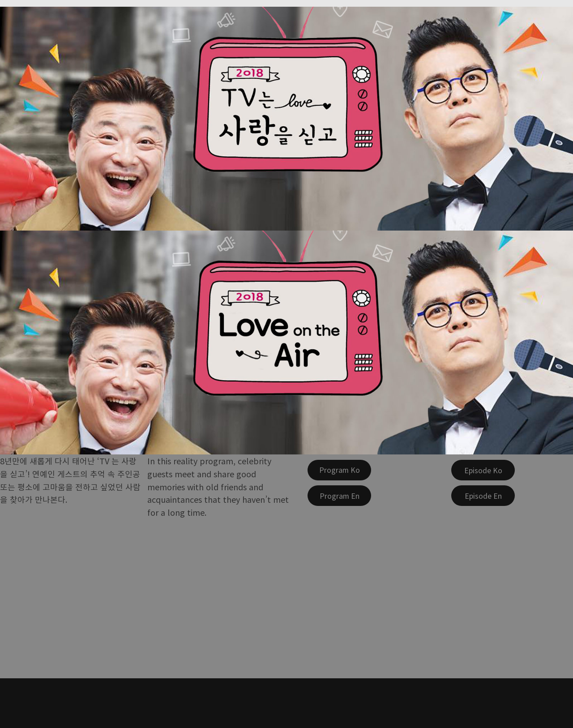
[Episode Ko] (483, 470)
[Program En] (339, 496)
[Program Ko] (339, 470)
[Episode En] (483, 496)
